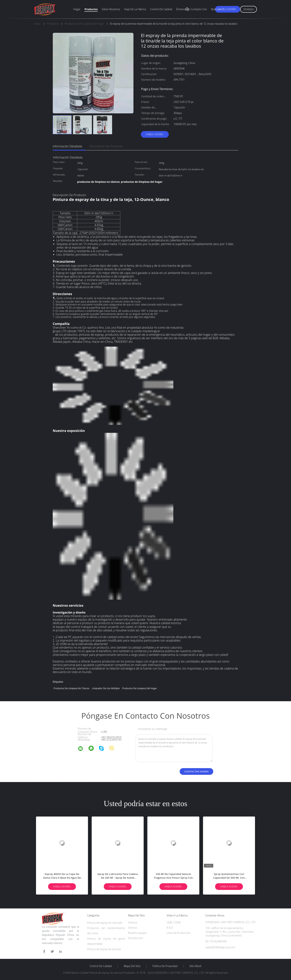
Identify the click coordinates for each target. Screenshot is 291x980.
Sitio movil (195, 966)
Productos (91, 9)
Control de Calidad (101, 966)
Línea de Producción (179, 933)
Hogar (77, 9)
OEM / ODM (174, 922)
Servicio (133, 928)
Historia (133, 922)
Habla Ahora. (228, 9)
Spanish (249, 9)
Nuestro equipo (137, 933)
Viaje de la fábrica (135, 9)
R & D (170, 928)
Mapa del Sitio (132, 966)
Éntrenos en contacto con (192, 9)
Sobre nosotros (111, 9)
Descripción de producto (106, 146)
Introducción (135, 938)
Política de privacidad (165, 966)
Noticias (216, 9)
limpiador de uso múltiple (106, 688)
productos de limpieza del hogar (139, 688)
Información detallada (67, 146)
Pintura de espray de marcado (105, 923)
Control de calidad (161, 9)
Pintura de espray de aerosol (104, 949)
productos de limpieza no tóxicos (72, 688)
